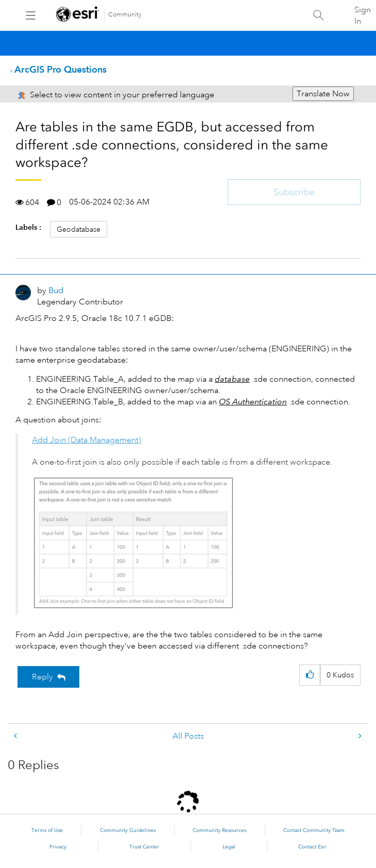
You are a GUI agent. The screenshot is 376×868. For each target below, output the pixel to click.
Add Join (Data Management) (87, 440)
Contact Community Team (314, 830)
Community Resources (219, 830)
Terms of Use (47, 830)
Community (125, 15)
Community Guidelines (128, 830)
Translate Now (323, 94)
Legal (229, 847)
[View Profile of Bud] (56, 290)
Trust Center (144, 847)
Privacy (58, 847)
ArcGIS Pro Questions (61, 69)
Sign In (363, 15)
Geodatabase (79, 229)
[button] (135, 543)
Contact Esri (312, 847)
